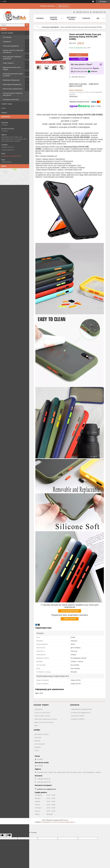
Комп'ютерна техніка (42, 716)
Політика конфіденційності (67, 822)
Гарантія (86, 18)
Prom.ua (65, 820)
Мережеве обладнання (11, 80)
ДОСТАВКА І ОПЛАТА (42, 734)
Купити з (79, 59)
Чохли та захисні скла (42, 713)
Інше (36, 725)
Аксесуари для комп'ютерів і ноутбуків (13, 75)
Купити (79, 55)
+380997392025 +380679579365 (81, 709)
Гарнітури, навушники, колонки (46, 719)
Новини (4, 112)
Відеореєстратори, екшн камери (12, 68)
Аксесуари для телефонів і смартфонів (12, 58)
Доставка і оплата (72, 18)
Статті (4, 108)
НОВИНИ (37, 747)
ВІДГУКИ (37, 741)
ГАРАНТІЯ (38, 738)
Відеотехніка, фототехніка (44, 722)
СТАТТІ (37, 750)
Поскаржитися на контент (49, 822)
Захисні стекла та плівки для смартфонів (13, 51)
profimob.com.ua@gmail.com (11, 156)
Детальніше (63, 6)
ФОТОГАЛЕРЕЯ (40, 744)
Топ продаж (7, 37)
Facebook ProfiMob (78, 716)
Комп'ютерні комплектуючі (13, 89)
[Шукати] (27, 25)
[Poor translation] (8, 835)
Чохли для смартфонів (11, 46)
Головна (40, 18)
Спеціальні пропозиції (11, 99)
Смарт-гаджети (8, 63)
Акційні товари (7, 104)
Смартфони (7, 42)
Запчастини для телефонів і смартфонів (13, 94)
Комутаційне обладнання (12, 84)
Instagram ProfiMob (78, 719)
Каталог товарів (7, 33)
